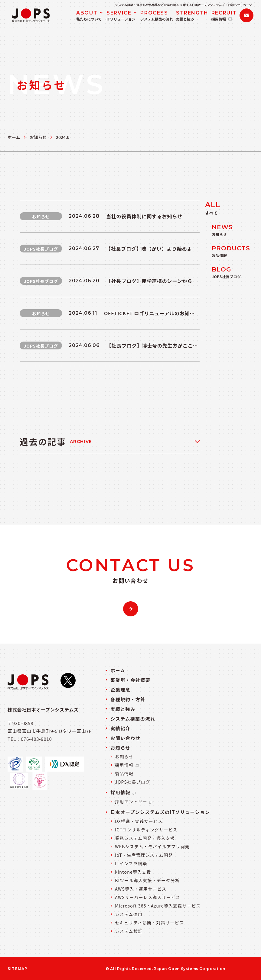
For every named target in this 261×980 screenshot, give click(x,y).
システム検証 (129, 931)
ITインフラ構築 (131, 863)
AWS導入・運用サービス (141, 889)
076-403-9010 (36, 739)
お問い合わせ (125, 738)
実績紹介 (120, 728)
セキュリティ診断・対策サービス (149, 923)
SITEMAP (18, 969)
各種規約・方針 (128, 699)
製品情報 (124, 773)
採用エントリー (134, 802)
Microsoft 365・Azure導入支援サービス (158, 906)
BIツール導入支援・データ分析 (147, 880)
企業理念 (120, 690)
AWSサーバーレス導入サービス (148, 897)
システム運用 (129, 914)
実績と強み (123, 709)
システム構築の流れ (133, 719)
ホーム (14, 137)
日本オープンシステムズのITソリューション (160, 812)
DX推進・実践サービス (139, 821)
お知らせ (38, 137)
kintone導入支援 (133, 872)
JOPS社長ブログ (132, 782)
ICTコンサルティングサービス (146, 830)
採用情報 (127, 765)
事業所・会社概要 (130, 680)
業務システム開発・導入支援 (145, 838)
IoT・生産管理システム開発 (144, 855)
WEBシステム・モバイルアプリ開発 (152, 847)
